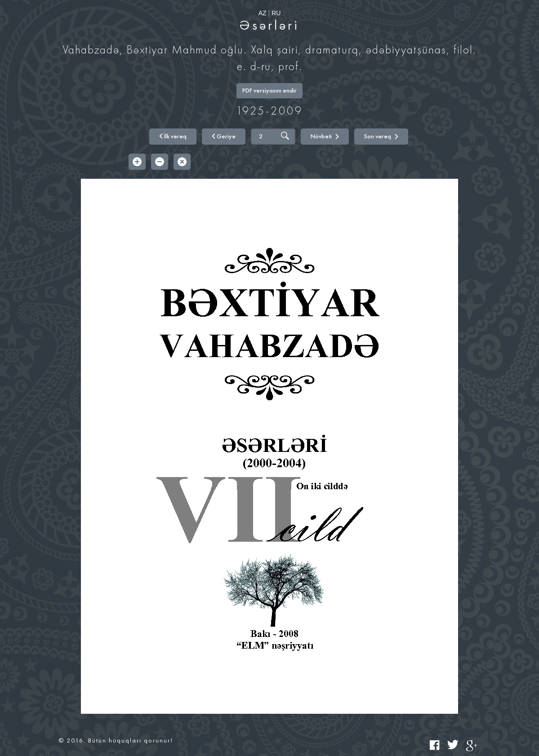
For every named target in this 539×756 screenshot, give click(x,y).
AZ (263, 13)
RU (276, 13)
